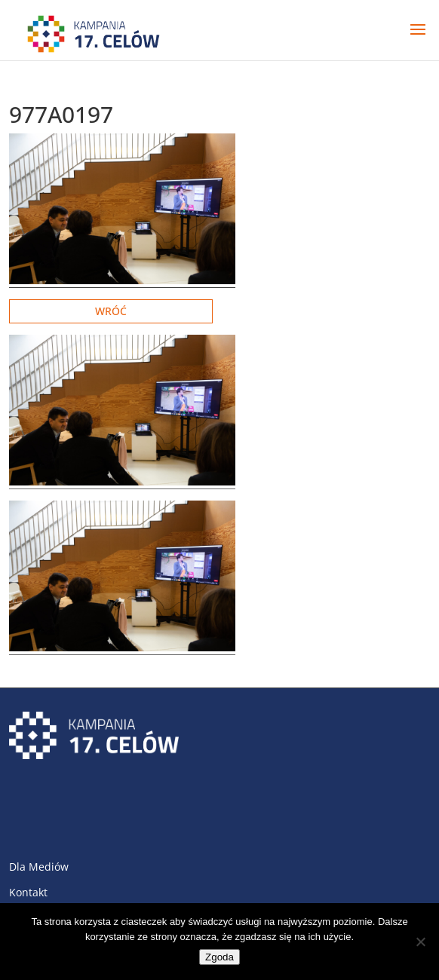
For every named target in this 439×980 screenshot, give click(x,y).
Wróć (111, 311)
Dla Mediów (39, 867)
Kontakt (28, 892)
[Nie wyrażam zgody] (420, 942)
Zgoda (219, 957)
